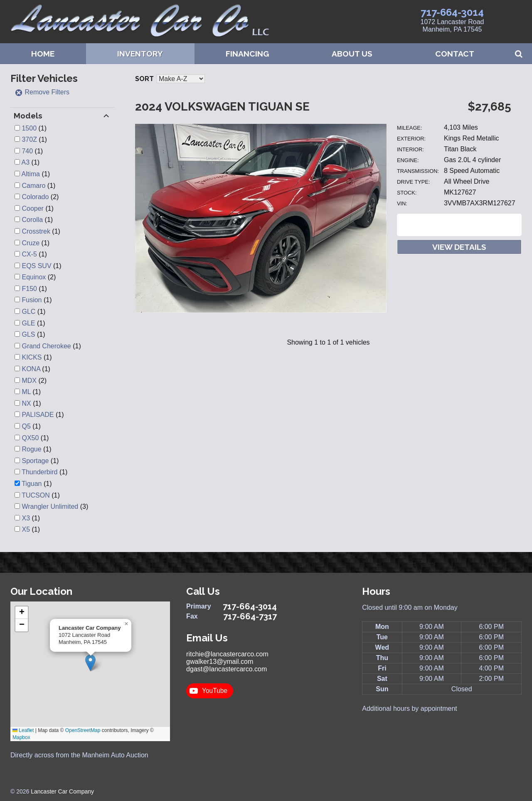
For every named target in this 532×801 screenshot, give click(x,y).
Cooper (32, 208)
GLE (28, 323)
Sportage (35, 461)
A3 (26, 162)
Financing (247, 54)
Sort (144, 79)
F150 (29, 289)
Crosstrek (36, 231)
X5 (26, 529)
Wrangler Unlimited (50, 506)
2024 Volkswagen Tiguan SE (222, 107)
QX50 (30, 438)
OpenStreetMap (83, 730)
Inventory (140, 54)
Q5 (26, 426)
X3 (26, 518)
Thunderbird (39, 472)
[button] (90, 663)
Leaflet (23, 730)
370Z (29, 139)
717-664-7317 (250, 616)
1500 (29, 128)
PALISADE (38, 415)
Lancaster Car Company (62, 791)
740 (27, 151)
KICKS (32, 357)
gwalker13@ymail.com (220, 662)
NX (26, 403)
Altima (31, 174)
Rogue (31, 449)
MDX (29, 381)
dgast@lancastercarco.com (227, 669)
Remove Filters (42, 92)
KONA (31, 369)
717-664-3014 (452, 12)
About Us (352, 54)
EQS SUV (36, 266)
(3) (55, 506)
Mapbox (21, 737)
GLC (28, 312)
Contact (455, 54)
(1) (34, 128)
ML (26, 392)
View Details (459, 247)
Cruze (31, 243)
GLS (28, 334)
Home (43, 54)
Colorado (35, 197)
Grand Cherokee (46, 346)
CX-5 (29, 254)
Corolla (32, 220)
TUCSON (36, 495)
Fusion (32, 300)
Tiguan (32, 484)
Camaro (33, 186)
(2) (40, 197)
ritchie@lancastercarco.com (227, 654)
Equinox (34, 277)
